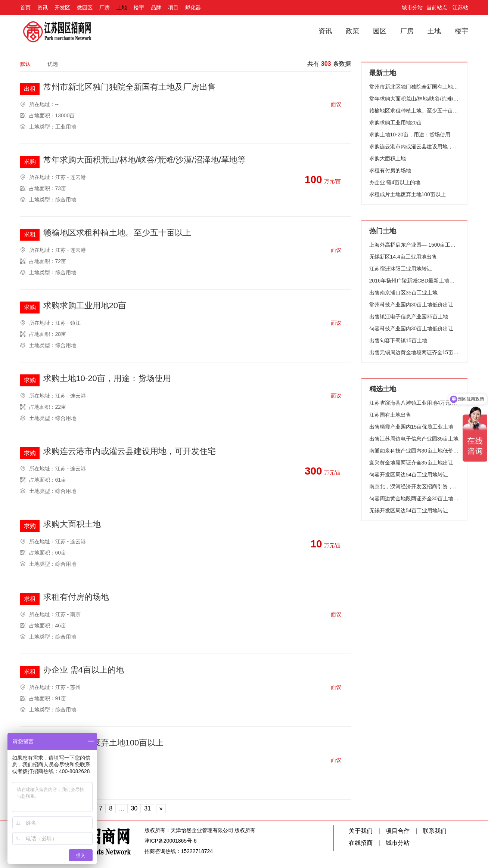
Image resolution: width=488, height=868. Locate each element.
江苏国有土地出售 (390, 415)
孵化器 (193, 7)
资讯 (43, 7)
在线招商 (361, 843)
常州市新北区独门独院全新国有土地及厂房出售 (130, 87)
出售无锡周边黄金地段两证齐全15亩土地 (414, 352)
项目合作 (398, 831)
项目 (173, 7)
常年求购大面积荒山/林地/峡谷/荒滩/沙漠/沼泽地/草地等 (145, 160)
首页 (25, 7)
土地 (122, 7)
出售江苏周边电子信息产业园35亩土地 (414, 439)
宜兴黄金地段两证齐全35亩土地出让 (411, 463)
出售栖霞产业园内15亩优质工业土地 (411, 427)
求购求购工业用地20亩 (85, 306)
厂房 (105, 7)
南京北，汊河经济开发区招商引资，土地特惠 (414, 486)
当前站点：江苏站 (447, 7)
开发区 (62, 7)
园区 (380, 31)
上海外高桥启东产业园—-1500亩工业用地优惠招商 (414, 245)
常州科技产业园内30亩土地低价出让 (411, 305)
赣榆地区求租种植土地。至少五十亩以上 (117, 233)
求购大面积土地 (72, 524)
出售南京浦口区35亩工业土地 (404, 293)
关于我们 (361, 831)
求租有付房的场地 (76, 597)
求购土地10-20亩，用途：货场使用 (107, 379)
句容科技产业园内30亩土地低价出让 (411, 328)
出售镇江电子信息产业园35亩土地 (409, 316)
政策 (352, 31)
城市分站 (412, 7)
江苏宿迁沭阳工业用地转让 (401, 269)
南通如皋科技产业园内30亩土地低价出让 (414, 451)
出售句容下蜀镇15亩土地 (398, 340)
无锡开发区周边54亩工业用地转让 (409, 510)
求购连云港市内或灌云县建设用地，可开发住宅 (130, 452)
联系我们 (435, 831)
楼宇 (139, 7)
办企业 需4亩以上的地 (84, 670)
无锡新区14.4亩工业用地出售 (403, 257)
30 (134, 808)
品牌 (156, 7)
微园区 (85, 7)
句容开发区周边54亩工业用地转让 (409, 475)
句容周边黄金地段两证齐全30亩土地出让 (414, 498)
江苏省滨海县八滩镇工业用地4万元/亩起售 (414, 403)
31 (147, 808)
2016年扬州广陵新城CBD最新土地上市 (414, 281)
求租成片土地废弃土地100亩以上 (104, 743)
